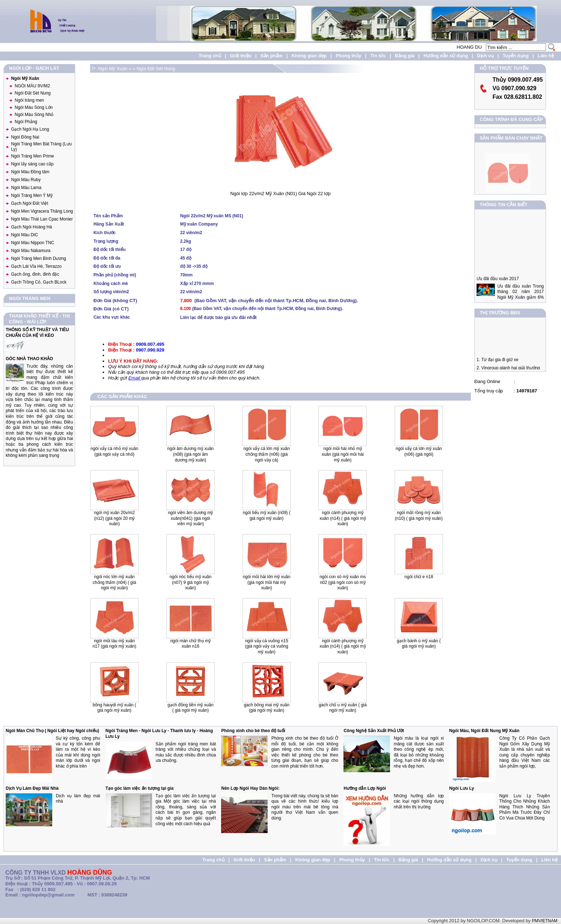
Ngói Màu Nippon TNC (33, 243)
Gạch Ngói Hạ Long (30, 129)
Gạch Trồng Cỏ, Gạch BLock (39, 282)
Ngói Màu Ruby (26, 180)
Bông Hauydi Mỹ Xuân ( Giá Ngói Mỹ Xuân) (114, 708)
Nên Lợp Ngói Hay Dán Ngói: (250, 788)
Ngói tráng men (29, 100)
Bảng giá (405, 56)
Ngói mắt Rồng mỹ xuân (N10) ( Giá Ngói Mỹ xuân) (419, 516)
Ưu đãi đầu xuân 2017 (498, 292)
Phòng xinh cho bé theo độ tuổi (253, 731)
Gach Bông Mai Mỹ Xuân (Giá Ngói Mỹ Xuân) (266, 708)
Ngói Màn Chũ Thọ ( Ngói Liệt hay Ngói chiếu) (52, 731)
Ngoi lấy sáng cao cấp (32, 164)
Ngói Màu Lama (26, 188)
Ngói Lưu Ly (462, 788)
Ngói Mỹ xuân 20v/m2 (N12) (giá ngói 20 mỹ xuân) (114, 518)
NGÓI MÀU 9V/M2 (32, 86)
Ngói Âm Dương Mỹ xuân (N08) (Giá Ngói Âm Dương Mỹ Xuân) (191, 454)
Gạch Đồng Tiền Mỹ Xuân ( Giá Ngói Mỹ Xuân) (190, 708)
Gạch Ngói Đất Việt (30, 203)
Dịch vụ (485, 56)
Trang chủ (210, 56)
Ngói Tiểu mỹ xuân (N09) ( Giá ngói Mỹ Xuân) (267, 516)
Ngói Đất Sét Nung (33, 93)
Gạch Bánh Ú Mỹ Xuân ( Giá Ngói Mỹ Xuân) (419, 644)
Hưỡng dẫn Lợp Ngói (365, 788)
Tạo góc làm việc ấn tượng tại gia (140, 788)
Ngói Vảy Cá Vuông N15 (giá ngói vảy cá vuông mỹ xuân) (267, 646)
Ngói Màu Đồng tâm (30, 172)
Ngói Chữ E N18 (419, 577)
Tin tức (378, 56)
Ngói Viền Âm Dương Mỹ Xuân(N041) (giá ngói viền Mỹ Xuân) (190, 518)
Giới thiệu (241, 56)
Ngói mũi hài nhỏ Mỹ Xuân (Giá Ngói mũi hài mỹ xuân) (343, 454)
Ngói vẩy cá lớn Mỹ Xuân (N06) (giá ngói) (419, 451)
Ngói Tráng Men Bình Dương (39, 258)
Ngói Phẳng (26, 122)
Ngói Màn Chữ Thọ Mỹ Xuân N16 (191, 644)
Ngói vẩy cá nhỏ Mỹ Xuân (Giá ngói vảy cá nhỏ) (114, 451)
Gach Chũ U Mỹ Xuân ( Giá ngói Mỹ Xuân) (343, 708)
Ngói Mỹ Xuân (25, 78)
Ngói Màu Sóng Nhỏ (34, 115)
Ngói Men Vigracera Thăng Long (42, 211)
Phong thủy (348, 56)
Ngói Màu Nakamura (31, 251)
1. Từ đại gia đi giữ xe (497, 366)
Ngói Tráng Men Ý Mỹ (32, 195)
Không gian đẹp (309, 56)
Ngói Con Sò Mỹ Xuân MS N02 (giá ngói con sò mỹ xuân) (343, 582)
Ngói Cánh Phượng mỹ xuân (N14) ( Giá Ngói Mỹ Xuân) (343, 518)
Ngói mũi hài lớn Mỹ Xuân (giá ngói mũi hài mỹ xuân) (267, 582)
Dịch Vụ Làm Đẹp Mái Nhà (32, 788)
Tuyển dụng (516, 56)
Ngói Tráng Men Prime (33, 156)
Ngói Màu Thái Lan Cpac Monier (42, 219)
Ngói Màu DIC (25, 235)
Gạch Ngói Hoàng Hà (31, 227)
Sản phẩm (272, 56)
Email (135, 378)
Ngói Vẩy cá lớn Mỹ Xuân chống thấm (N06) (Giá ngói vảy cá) (266, 454)
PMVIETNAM (545, 921)
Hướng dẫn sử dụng (446, 56)
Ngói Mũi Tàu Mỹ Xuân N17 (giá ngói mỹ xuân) (114, 644)
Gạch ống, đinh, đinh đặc (35, 274)
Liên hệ (546, 56)
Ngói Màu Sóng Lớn (34, 107)
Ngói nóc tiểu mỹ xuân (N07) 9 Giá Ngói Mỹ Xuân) (191, 582)
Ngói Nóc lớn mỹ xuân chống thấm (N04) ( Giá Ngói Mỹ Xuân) (114, 582)
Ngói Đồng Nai (25, 137)
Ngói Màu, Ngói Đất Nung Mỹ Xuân (484, 731)
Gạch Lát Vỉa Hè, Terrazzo (36, 266)
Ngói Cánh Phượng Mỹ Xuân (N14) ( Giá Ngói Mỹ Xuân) (343, 646)
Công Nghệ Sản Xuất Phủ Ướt (374, 731)
